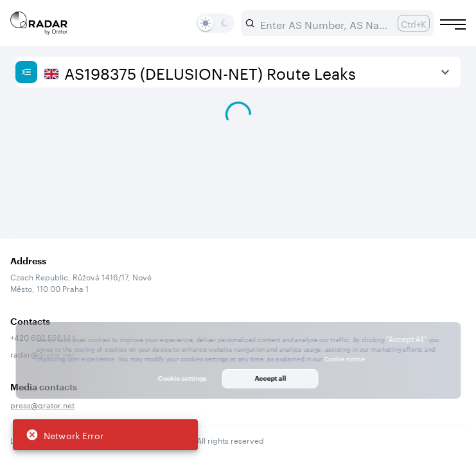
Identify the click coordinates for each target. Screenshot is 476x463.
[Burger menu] (453, 24)
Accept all (270, 378)
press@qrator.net (42, 404)
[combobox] (324, 23)
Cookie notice (345, 358)
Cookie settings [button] (182, 378)
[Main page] (39, 23)
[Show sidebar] (26, 72)
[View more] (445, 72)
